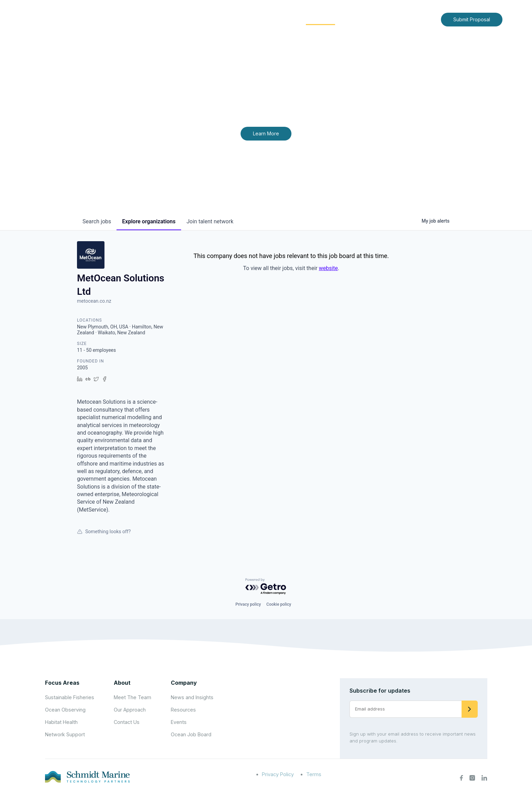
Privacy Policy (278, 774)
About (237, 19)
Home (210, 19)
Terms (314, 774)
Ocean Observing (65, 710)
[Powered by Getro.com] (266, 587)
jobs (97, 221)
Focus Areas (275, 19)
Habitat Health (61, 722)
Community (320, 19)
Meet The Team (132, 697)
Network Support (65, 734)
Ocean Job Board (191, 734)
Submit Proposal (472, 19)
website (328, 268)
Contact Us (421, 19)
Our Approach (130, 710)
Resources (183, 710)
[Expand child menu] (248, 20)
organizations (149, 221)
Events (179, 722)
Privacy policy (248, 604)
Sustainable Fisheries (70, 697)
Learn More (266, 133)
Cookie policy (279, 604)
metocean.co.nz (94, 301)
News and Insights (373, 19)
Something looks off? (104, 532)
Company (184, 683)
